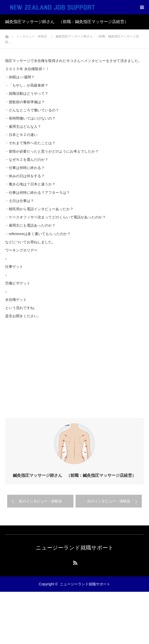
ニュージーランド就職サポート (75, 548)
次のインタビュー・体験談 (109, 501)
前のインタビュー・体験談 (40, 501)
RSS (74, 562)
